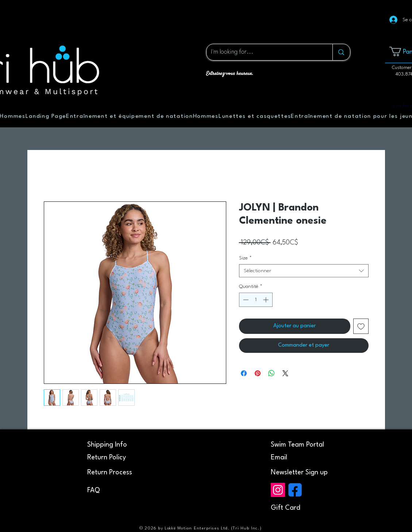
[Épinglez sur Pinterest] (258, 373)
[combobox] (304, 271)
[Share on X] (285, 373)
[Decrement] (245, 300)
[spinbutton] (256, 300)
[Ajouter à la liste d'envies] (361, 326)
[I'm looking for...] (264, 52)
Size (245, 258)
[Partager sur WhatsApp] (272, 373)
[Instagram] (278, 490)
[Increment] (267, 300)
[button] (299, 473)
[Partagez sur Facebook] (244, 373)
